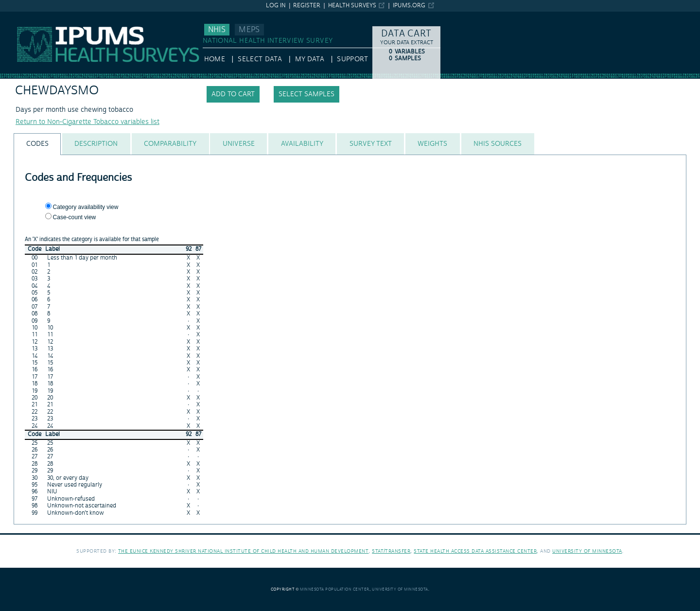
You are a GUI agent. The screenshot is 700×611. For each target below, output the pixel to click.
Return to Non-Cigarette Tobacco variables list (87, 122)
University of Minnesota (587, 551)
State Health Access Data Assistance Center (475, 551)
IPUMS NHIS (19, 16)
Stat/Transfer (391, 551)
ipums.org (409, 6)
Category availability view (86, 207)
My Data (310, 59)
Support (352, 59)
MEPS (249, 30)
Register (307, 6)
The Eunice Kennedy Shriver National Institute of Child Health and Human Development (244, 551)
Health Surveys (352, 6)
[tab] (37, 144)
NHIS (217, 30)
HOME (215, 59)
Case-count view (75, 217)
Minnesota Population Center (335, 589)
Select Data (260, 59)
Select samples (306, 94)
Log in (276, 6)
